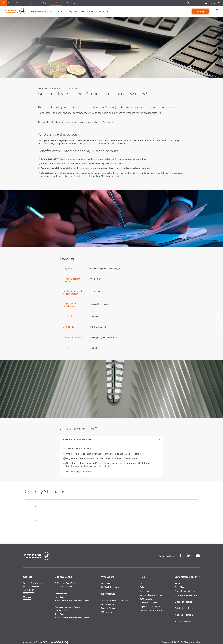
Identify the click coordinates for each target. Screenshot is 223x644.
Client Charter (181, 580)
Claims (142, 580)
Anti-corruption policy (184, 614)
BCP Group (106, 576)
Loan (57, 11)
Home (3, 3)
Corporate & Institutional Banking (20, 3)
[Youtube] (198, 549)
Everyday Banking (39, 11)
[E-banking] (200, 11)
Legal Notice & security (187, 570)
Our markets (108, 587)
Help (142, 570)
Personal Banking (56, 3)
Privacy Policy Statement (185, 584)
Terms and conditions (148, 596)
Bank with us (193, 3)
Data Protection (184, 595)
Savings (70, 11)
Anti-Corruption (184, 608)
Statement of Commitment (186, 588)
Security (178, 576)
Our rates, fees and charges (151, 588)
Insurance (85, 11)
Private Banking (41, 3)
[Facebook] (180, 549)
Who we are (108, 570)
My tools (101, 11)
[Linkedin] (189, 549)
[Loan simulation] (217, 316)
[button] (212, 3)
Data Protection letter (184, 601)
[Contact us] (217, 334)
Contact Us (144, 584)
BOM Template (146, 592)
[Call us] (217, 326)
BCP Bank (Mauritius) (110, 580)
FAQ (141, 576)
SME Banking (70, 3)
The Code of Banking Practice (152, 603)
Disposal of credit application (151, 600)
